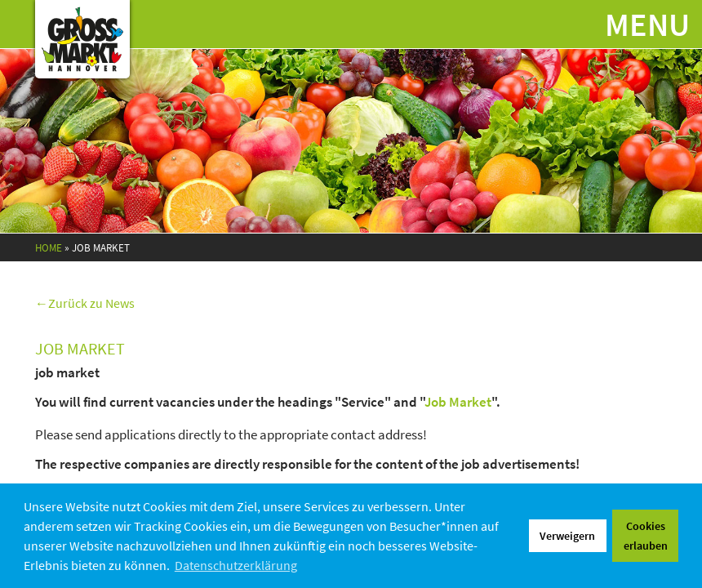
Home (49, 248)
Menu (647, 24)
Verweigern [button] (567, 536)
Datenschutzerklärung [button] (236, 565)
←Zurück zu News (85, 303)
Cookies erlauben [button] (646, 536)
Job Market (458, 402)
